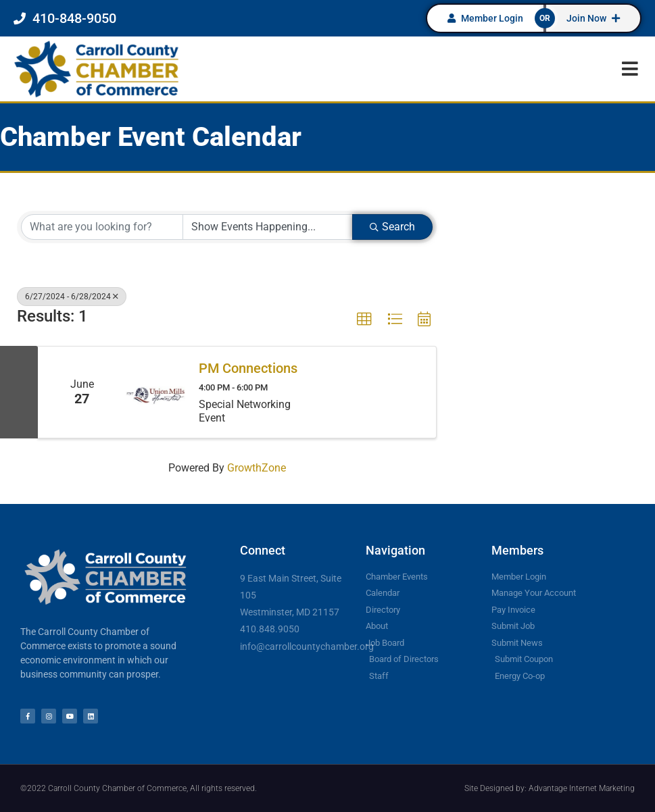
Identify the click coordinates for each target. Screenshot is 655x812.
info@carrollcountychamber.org (307, 646)
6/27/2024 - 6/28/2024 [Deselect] (72, 297)
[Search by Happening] (268, 227)
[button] (630, 69)
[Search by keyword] (102, 227)
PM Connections (248, 368)
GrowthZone (257, 468)
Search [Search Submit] (392, 227)
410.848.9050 (270, 629)
